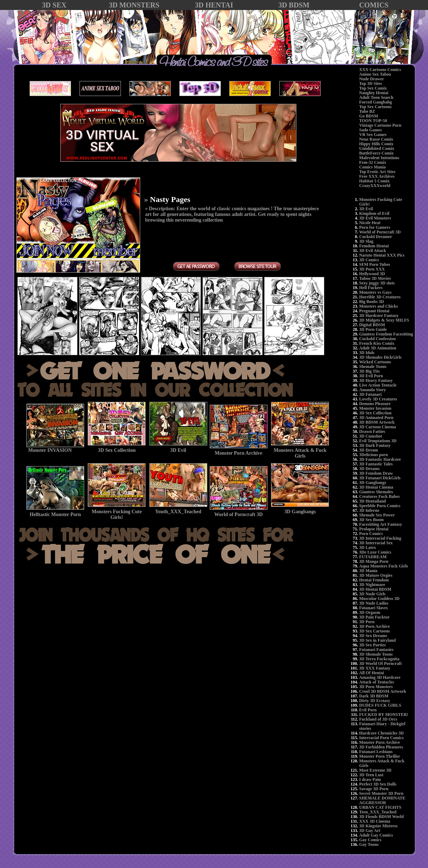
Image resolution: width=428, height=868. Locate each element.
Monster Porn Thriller (380, 756)
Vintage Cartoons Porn (380, 125)
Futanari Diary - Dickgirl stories (382, 726)
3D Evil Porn (371, 376)
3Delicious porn (373, 455)
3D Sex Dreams (373, 636)
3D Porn (367, 622)
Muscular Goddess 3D (379, 599)
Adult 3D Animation (378, 348)
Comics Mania (372, 167)
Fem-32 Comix (373, 162)
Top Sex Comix (373, 88)
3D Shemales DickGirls (380, 357)
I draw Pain (370, 779)
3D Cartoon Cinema (378, 427)
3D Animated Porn (376, 418)
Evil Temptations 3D (378, 441)
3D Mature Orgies (376, 575)
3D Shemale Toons (376, 654)
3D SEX (54, 5)
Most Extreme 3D (375, 770)
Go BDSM (369, 116)
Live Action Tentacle (378, 385)
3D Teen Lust (371, 775)
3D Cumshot (371, 436)
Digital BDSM (372, 325)
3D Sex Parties (373, 645)
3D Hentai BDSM (375, 589)
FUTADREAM (373, 557)
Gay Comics (370, 840)
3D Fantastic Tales (376, 464)
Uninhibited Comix (377, 148)
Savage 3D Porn (374, 789)
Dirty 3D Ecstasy (375, 701)
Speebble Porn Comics (380, 506)
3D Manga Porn (374, 561)
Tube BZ (367, 111)
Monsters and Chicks (379, 306)
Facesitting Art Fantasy (381, 524)
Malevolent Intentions (379, 158)
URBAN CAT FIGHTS (380, 807)
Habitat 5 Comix (374, 181)
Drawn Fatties (372, 432)
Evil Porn (368, 710)
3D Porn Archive (374, 626)
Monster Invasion (375, 408)
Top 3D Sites (371, 84)
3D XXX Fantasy (375, 668)
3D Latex (368, 547)
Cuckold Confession (377, 339)
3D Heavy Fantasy (376, 380)
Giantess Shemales (376, 492)
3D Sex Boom (371, 520)
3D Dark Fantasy (375, 445)
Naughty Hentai (374, 93)
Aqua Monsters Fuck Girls (384, 566)
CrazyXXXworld (375, 186)
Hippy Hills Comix (376, 144)
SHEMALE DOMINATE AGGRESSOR (382, 800)
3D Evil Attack (373, 251)
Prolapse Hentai (374, 529)
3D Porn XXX (372, 269)
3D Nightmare (372, 585)
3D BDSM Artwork (377, 422)
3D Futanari (370, 394)
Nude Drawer (372, 79)
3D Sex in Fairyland (377, 640)
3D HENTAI (214, 5)
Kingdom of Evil (374, 213)
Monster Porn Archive (379, 742)
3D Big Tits (370, 371)
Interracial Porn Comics (381, 738)
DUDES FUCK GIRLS (380, 705)
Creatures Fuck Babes (379, 496)
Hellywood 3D (372, 274)
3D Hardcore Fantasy (379, 316)
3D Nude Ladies (374, 603)
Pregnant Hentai (374, 311)
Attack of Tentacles (377, 682)
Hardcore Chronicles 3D (381, 733)
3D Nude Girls (372, 594)
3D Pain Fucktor (374, 617)
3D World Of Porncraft (380, 663)
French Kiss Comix (377, 343)
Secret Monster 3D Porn (381, 793)
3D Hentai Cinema (376, 487)
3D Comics (369, 260)
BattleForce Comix (376, 153)
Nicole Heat (370, 223)
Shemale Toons (373, 367)
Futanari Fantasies (376, 650)
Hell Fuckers (371, 288)
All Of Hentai (371, 673)
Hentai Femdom (374, 580)
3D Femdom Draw (376, 473)
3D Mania (368, 571)
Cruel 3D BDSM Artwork (383, 691)
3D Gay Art (370, 831)
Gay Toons (369, 844)
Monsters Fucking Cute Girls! (381, 202)
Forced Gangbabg (376, 102)
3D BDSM (294, 5)
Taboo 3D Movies (375, 278)
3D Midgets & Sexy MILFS (384, 320)
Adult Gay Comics (376, 835)
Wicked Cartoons (375, 362)
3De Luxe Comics (375, 552)
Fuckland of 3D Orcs (378, 719)
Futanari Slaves (373, 608)
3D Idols (367, 353)
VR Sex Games (373, 135)
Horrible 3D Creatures (380, 297)
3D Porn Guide (373, 329)
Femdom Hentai (374, 246)
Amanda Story (373, 390)
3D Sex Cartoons (374, 631)
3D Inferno (369, 510)
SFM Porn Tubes (375, 264)
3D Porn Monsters (376, 687)
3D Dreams (369, 469)
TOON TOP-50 (373, 121)
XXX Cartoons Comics (380, 70)
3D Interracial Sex (376, 543)
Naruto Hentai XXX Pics (382, 255)
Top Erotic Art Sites (377, 172)
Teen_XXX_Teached (378, 812)
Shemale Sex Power (377, 515)
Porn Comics (371, 534)
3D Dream (369, 450)
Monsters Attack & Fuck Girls (382, 763)
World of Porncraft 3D (380, 232)
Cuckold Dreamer (376, 237)
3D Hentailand (373, 501)
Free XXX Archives (377, 176)
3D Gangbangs (373, 483)
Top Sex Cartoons (375, 107)
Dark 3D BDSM (374, 696)
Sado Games (371, 130)
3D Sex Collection (375, 413)
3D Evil (366, 209)
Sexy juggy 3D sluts (377, 283)
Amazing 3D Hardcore (380, 677)
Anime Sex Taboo (375, 74)
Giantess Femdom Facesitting (386, 334)
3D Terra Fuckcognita (379, 659)
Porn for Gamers (375, 227)
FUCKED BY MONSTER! (384, 715)
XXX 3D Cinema (375, 821)
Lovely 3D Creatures (378, 399)
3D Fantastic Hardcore (380, 459)
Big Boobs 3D (371, 302)
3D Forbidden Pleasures (381, 747)
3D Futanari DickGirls (380, 478)
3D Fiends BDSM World (381, 817)
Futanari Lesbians (376, 752)
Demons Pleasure (375, 404)
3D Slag (366, 241)
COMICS (374, 5)
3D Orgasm (370, 612)
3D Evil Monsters (375, 218)
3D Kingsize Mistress (378, 826)
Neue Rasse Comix (376, 139)
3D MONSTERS (134, 5)
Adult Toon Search (376, 97)
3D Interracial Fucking (380, 538)
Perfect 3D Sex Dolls (378, 784)
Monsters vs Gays (375, 292)
